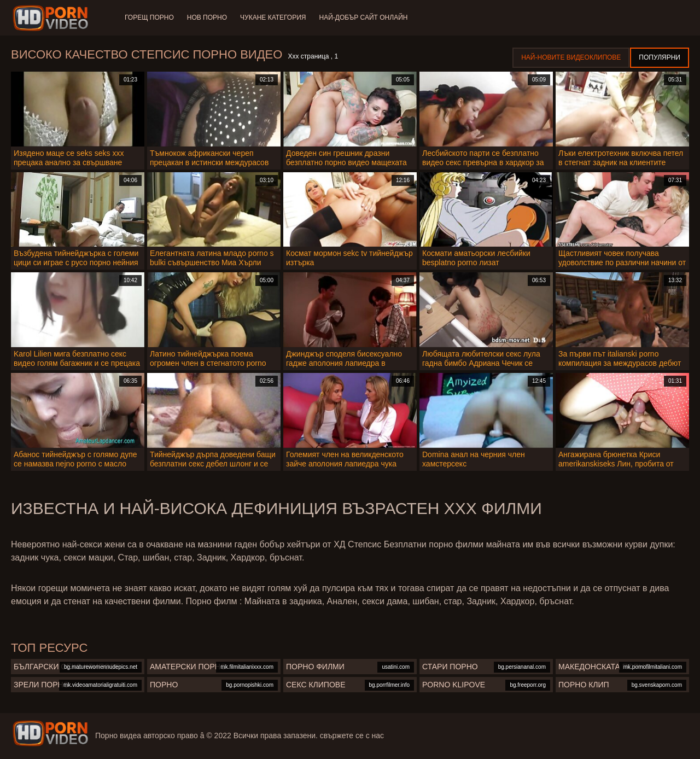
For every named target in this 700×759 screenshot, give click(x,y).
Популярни (660, 57)
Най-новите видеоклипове (571, 57)
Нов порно (207, 17)
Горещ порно (149, 17)
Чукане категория (273, 17)
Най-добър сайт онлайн (364, 17)
